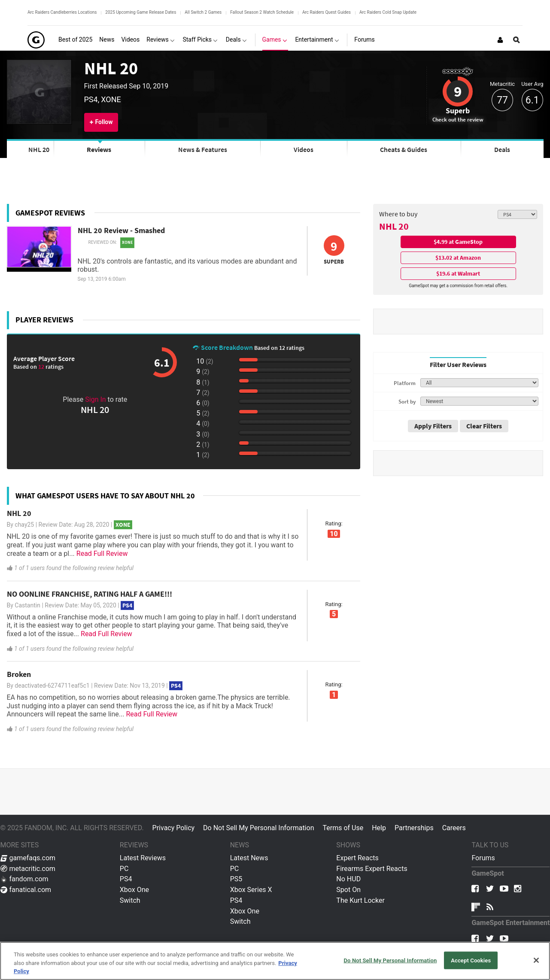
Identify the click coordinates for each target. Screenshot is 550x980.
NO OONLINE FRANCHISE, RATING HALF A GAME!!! (90, 594)
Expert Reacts (357, 858)
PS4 (126, 879)
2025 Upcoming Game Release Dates (141, 12)
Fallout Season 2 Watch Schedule (262, 12)
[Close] (536, 960)
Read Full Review (102, 554)
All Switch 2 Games (203, 12)
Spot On (348, 890)
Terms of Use (343, 828)
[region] (275, 961)
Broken (19, 674)
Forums (483, 858)
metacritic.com (28, 869)
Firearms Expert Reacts (372, 869)
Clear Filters (484, 426)
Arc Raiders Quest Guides (327, 12)
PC (124, 869)
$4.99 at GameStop (458, 242)
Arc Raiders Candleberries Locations (62, 12)
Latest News (249, 858)
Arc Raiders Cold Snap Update (388, 12)
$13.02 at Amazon (458, 258)
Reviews (99, 149)
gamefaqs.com (28, 858)
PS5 (236, 879)
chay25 (24, 525)
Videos (304, 149)
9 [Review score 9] (458, 91)
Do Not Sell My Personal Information (258, 828)
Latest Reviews (143, 858)
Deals (502, 149)
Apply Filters (433, 426)
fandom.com (24, 879)
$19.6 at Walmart (458, 273)
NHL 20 (111, 68)
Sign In (95, 399)
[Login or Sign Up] (500, 40)
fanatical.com (26, 890)
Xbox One (134, 890)
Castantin (27, 605)
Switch (130, 900)
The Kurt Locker (360, 900)
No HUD (348, 879)
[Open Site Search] (517, 40)
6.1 (532, 100)
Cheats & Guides (404, 149)
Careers (454, 828)
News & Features (203, 149)
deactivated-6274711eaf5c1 (52, 686)
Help (379, 828)
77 (502, 100)
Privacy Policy (174, 828)
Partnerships (414, 828)
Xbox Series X (251, 890)
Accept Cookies (471, 960)
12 (42, 367)
